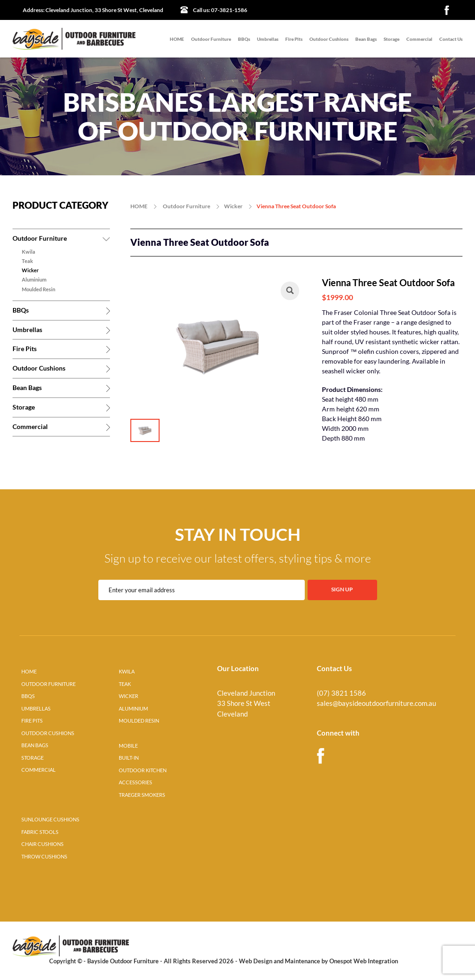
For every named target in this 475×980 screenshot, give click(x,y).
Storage (392, 39)
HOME (177, 39)
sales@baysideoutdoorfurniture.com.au (376, 703)
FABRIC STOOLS (40, 832)
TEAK (125, 684)
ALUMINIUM (133, 709)
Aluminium (34, 280)
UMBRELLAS (36, 709)
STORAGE (32, 758)
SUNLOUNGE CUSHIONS (50, 820)
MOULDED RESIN (139, 721)
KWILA (127, 672)
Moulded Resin (39, 289)
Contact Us (451, 39)
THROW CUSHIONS (44, 857)
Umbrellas (268, 39)
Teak (27, 261)
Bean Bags (366, 39)
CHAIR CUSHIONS (42, 844)
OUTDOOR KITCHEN (143, 770)
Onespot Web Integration (364, 961)
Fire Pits (294, 39)
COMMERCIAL (39, 770)
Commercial (419, 39)
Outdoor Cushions (329, 39)
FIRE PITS (32, 721)
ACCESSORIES (135, 782)
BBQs (244, 39)
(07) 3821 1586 (341, 693)
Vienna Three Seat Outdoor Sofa (296, 206)
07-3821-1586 (220, 10)
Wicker (30, 270)
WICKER (128, 696)
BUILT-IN (129, 758)
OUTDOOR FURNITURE (48, 684)
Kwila (29, 252)
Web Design (256, 961)
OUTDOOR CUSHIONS (48, 733)
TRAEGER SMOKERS (142, 795)
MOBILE (128, 746)
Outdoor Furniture (211, 39)
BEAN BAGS (35, 745)
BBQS (28, 696)
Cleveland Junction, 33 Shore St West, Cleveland (93, 10)
